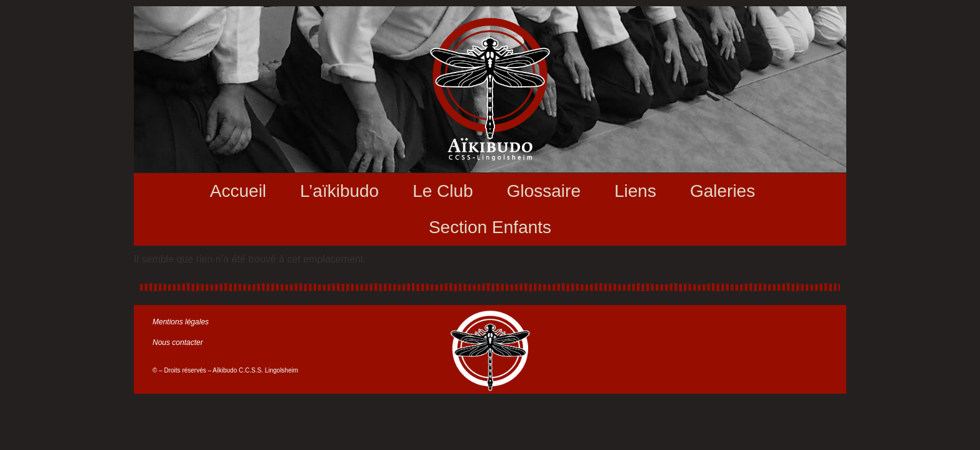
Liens (635, 191)
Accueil (238, 191)
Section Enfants (490, 227)
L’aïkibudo (339, 191)
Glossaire (544, 191)
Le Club (443, 191)
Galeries (722, 191)
